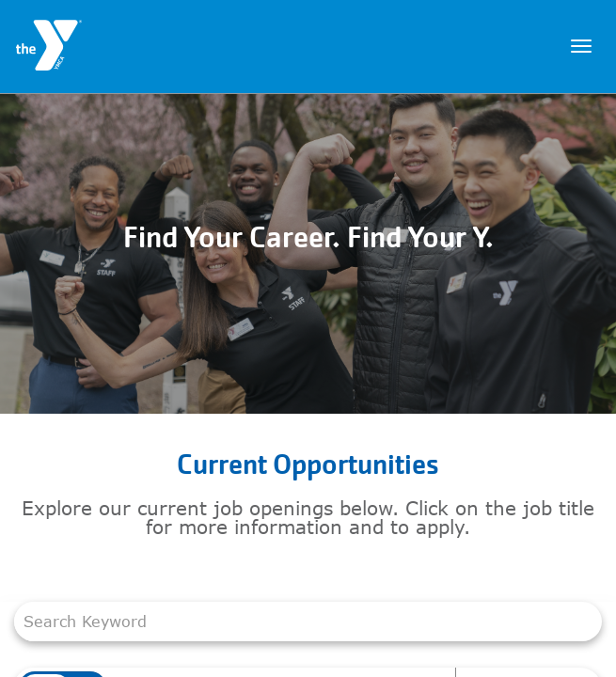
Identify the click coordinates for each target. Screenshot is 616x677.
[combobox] (299, 621)
